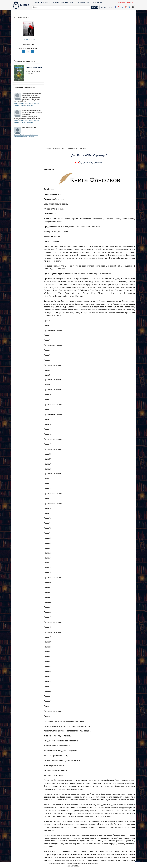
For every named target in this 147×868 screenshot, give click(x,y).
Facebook (76, 842)
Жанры (56, 2)
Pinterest (76, 852)
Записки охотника (30, 69)
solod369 (25, 129)
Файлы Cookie (107, 847)
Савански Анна (28, 44)
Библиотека (46, 2)
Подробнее (75, 866)
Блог (89, 2)
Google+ (76, 844)
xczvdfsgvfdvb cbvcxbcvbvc (31, 94)
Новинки (82, 2)
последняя (99, 31)
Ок (69, 866)
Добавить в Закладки (125, 2)
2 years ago (31, 139)
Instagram (76, 858)
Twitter (75, 855)
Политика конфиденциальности (114, 844)
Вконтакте (77, 850)
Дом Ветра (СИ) (28, 39)
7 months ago (30, 105)
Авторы (64, 2)
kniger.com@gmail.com (115, 842)
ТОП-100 (73, 2)
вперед (90, 31)
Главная (35, 2)
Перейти (93, 827)
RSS (74, 860)
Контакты (97, 2)
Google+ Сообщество (81, 847)
